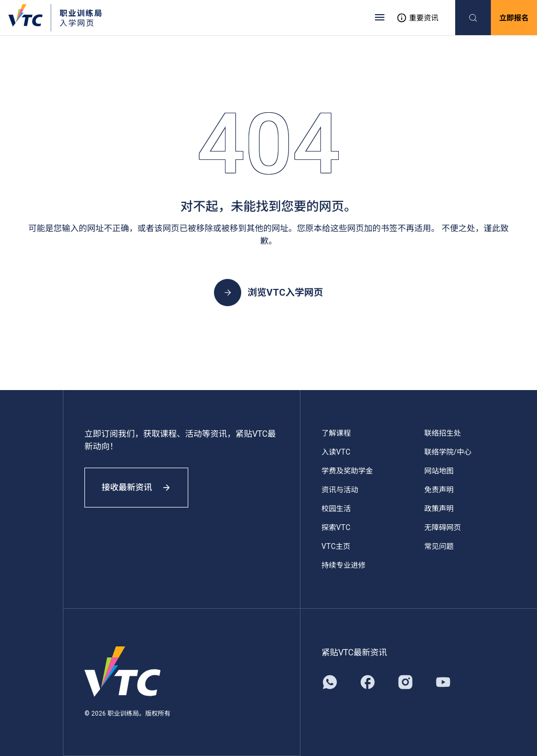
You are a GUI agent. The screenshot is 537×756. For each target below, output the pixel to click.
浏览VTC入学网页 (268, 293)
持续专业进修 (343, 565)
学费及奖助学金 (347, 471)
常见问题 (439, 546)
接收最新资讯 (136, 487)
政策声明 (439, 509)
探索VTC (336, 527)
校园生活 (336, 509)
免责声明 (439, 490)
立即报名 (514, 18)
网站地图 (439, 471)
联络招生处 (443, 433)
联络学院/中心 (448, 452)
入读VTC (336, 452)
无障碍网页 (443, 527)
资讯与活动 (340, 490)
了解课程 (336, 433)
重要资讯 (417, 18)
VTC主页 (336, 546)
